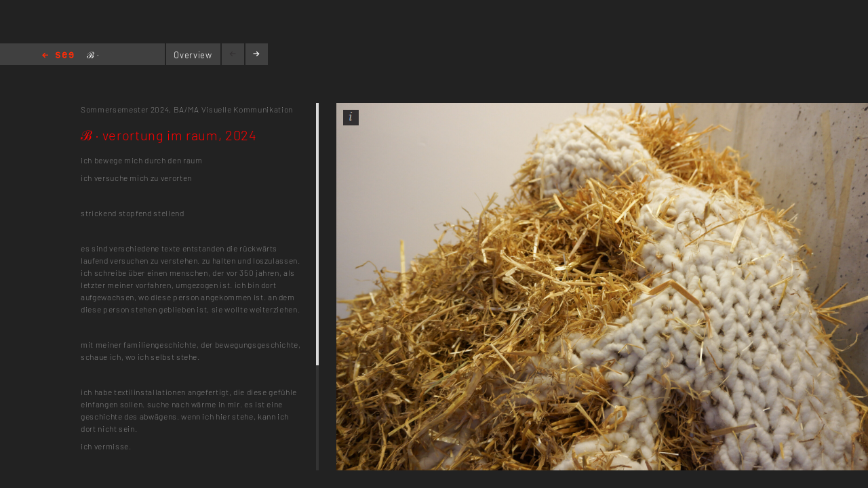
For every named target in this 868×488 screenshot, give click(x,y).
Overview (193, 55)
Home (58, 56)
